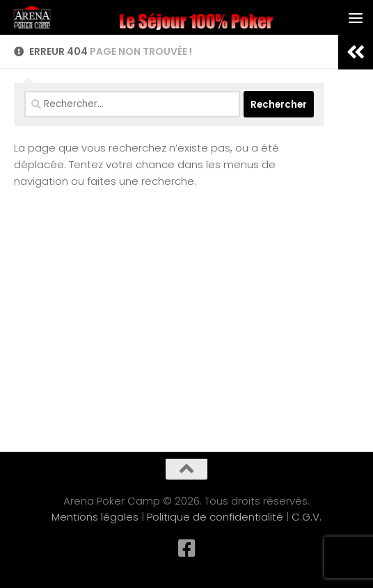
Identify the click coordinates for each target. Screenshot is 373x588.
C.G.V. (307, 517)
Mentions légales (95, 517)
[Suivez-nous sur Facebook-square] (186, 548)
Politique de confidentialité (215, 517)
